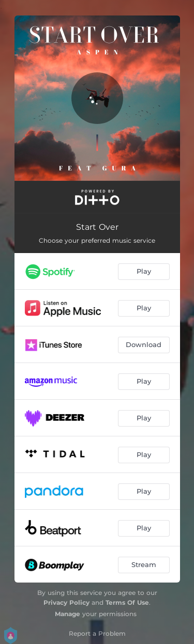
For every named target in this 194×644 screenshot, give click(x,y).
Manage (68, 614)
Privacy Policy (66, 602)
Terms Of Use (127, 602)
